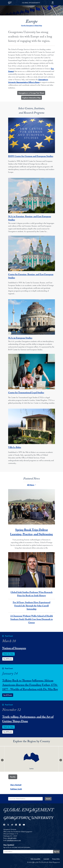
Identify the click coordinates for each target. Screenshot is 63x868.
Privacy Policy (56, 859)
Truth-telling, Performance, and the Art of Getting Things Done (28, 719)
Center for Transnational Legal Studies (26, 393)
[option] (31, 759)
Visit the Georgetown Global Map (31, 26)
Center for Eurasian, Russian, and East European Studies (31, 276)
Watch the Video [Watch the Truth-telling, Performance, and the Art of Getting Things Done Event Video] (8, 727)
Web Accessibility (35, 859)
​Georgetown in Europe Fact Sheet (31, 93)
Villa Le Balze (15, 448)
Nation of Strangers (14, 649)
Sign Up (56, 852)
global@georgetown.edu (14, 840)
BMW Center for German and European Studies (31, 157)
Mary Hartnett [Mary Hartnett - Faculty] (16, 785)
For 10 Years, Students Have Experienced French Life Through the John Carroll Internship (32, 606)
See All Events (8, 659)
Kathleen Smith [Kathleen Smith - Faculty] (16, 789)
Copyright (46, 859)
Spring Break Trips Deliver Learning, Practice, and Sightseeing (31, 532)
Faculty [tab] (13, 777)
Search (48, 799)
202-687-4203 (12, 838)
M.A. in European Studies (20, 338)
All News (31, 485)
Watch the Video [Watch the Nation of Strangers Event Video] (8, 654)
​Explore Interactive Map (32, 98)
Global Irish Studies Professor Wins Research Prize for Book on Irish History (31, 594)
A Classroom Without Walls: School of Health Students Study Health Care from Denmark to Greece (32, 620)
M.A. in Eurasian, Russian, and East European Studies (30, 218)
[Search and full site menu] (53, 3)
